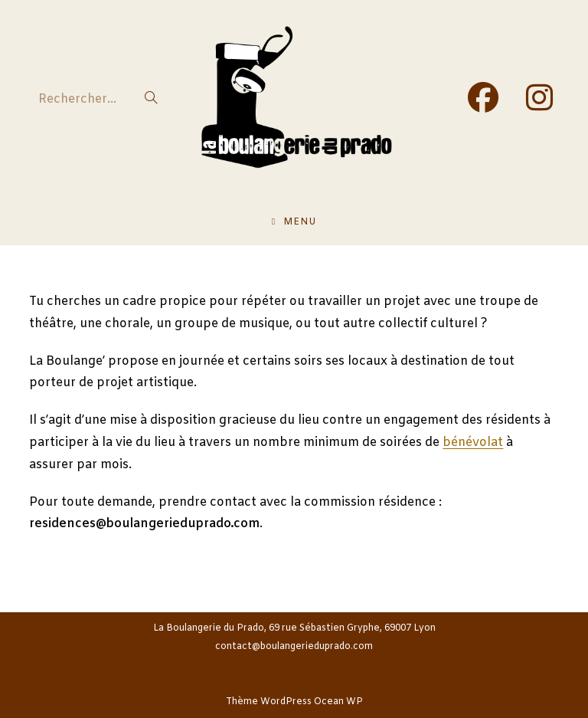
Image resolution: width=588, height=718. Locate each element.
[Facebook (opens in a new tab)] (483, 99)
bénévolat (473, 443)
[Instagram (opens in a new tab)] (539, 99)
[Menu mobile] (294, 222)
